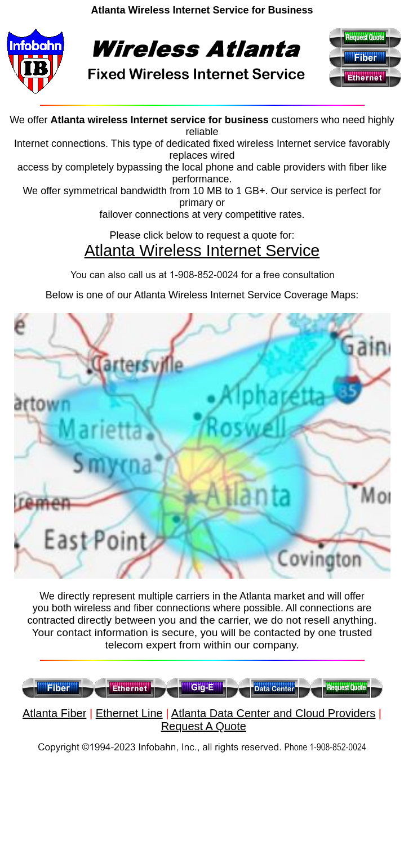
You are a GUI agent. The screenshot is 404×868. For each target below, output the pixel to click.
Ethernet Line (129, 713)
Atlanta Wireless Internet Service (202, 250)
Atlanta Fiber (54, 713)
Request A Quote (204, 726)
